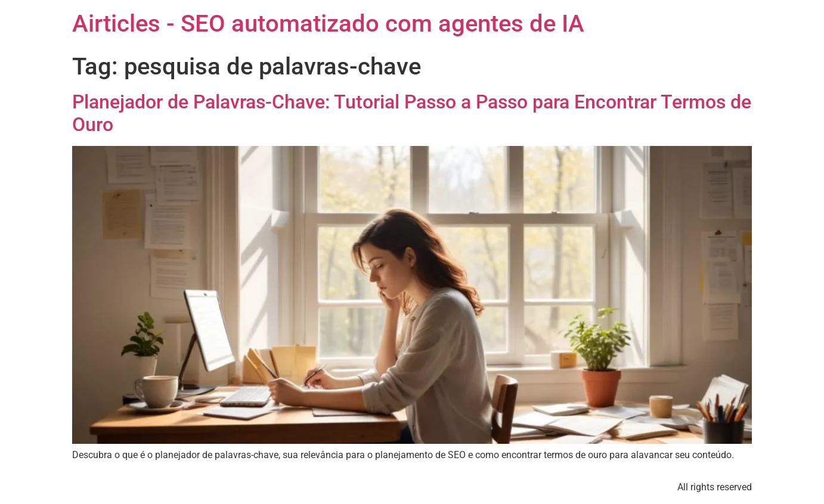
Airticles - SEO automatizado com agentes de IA (328, 24)
